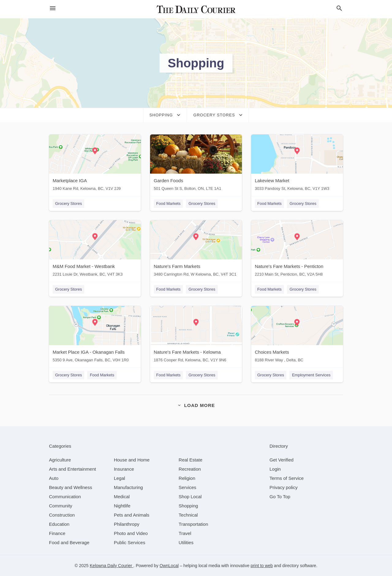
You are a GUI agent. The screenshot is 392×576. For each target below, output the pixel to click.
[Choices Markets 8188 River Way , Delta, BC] (297, 335)
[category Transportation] (193, 524)
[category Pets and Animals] (132, 515)
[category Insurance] (124, 469)
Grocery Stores (68, 203)
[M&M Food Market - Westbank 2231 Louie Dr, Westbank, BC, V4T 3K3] (95, 250)
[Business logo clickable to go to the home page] (196, 9)
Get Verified (281, 460)
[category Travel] (185, 533)
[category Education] (59, 524)
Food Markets (168, 203)
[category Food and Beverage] (69, 542)
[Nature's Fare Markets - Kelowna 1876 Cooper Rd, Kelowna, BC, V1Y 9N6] (196, 335)
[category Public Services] (130, 542)
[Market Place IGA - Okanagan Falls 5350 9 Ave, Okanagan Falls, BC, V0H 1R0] (95, 335)
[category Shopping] (188, 506)
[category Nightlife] (122, 506)
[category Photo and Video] (131, 533)
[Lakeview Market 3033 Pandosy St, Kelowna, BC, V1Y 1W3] (297, 164)
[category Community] (61, 506)
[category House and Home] (132, 460)
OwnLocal (169, 566)
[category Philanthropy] (127, 524)
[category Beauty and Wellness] (71, 487)
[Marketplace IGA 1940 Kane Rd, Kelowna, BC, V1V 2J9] (95, 164)
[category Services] (187, 487)
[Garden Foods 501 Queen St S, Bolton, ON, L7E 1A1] (196, 164)
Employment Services (311, 375)
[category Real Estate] (190, 460)
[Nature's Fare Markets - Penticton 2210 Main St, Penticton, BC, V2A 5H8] (297, 250)
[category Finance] (57, 533)
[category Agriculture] (60, 460)
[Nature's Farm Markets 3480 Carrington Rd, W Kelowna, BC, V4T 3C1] (196, 250)
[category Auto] (54, 478)
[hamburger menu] (53, 8)
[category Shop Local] (190, 497)
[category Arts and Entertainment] (72, 469)
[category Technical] (188, 515)
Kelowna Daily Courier (111, 566)
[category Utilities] (186, 542)
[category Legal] (120, 478)
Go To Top (280, 497)
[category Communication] (65, 497)
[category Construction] (62, 515)
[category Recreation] (190, 469)
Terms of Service (287, 478)
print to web (262, 566)
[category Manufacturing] (128, 487)
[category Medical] (122, 497)
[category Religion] (187, 478)
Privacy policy (284, 487)
